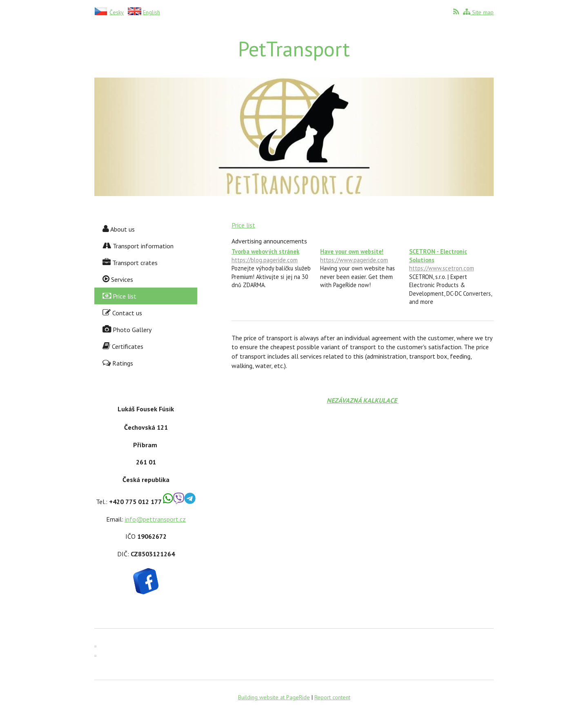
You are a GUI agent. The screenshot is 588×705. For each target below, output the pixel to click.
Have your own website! (362, 256)
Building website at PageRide (274, 697)
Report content (332, 697)
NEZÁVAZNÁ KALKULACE (363, 400)
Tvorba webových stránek (274, 256)
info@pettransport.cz (155, 519)
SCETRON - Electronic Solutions (451, 260)
